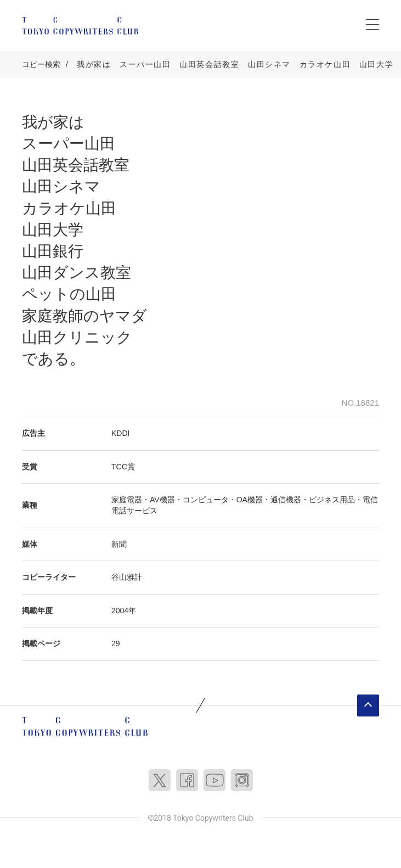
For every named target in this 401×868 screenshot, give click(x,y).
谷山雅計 (127, 577)
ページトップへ (368, 705)
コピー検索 (41, 64)
